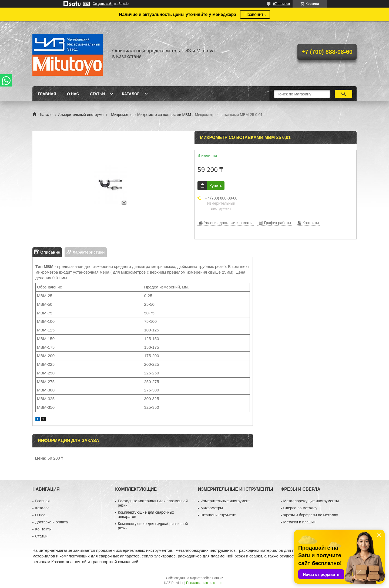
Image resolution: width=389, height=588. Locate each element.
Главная (47, 94)
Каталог (131, 94)
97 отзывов (281, 4)
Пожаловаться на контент (205, 583)
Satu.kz (217, 578)
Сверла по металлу (300, 508)
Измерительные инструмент (225, 501)
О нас (73, 94)
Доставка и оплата (51, 522)
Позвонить (255, 14)
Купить (216, 186)
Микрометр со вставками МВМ (164, 115)
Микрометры (122, 115)
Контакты (43, 529)
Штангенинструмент (218, 515)
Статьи (98, 94)
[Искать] (343, 94)
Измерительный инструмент (83, 115)
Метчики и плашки (299, 522)
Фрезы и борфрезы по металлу (311, 515)
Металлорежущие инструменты (311, 501)
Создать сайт (103, 4)
